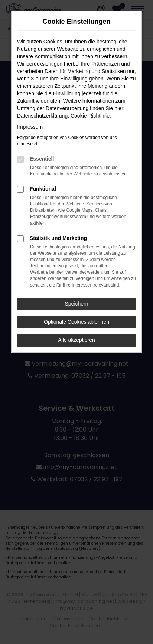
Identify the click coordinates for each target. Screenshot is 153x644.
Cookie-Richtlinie (90, 116)
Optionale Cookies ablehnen (76, 322)
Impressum (30, 127)
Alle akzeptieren (76, 340)
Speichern (76, 304)
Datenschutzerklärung (42, 116)
